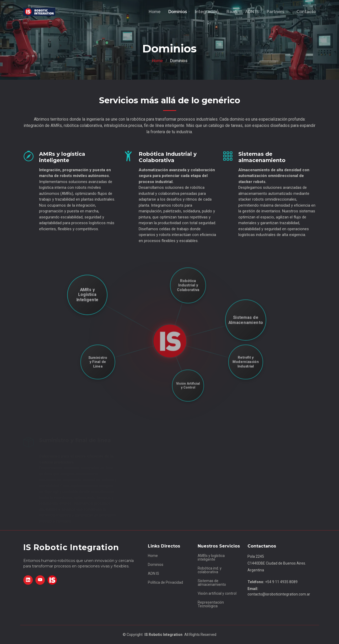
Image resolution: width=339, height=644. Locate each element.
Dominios (178, 12)
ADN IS (252, 12)
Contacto (306, 12)
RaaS (232, 12)
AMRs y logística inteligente (211, 557)
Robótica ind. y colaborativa (210, 570)
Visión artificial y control (217, 593)
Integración (207, 12)
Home (155, 12)
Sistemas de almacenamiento (212, 583)
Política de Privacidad (165, 582)
